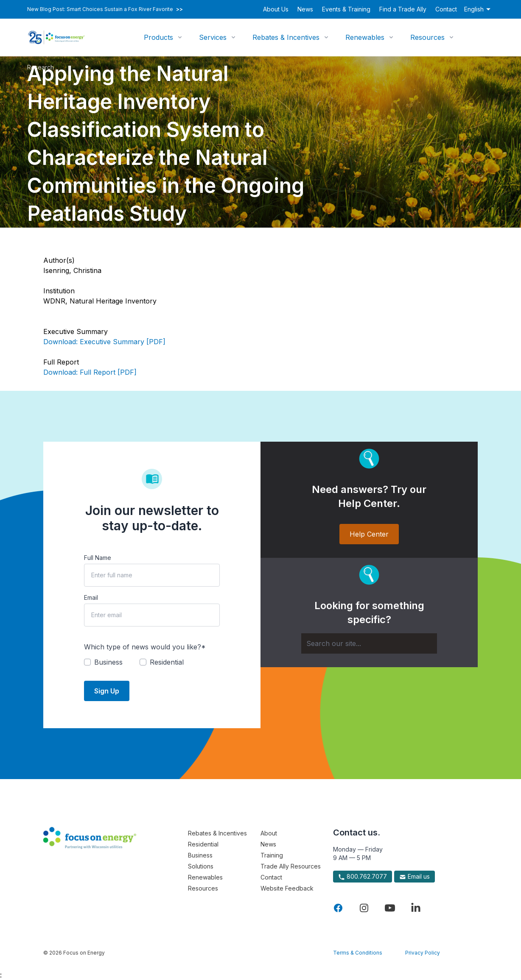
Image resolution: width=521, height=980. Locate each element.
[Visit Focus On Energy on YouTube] (390, 908)
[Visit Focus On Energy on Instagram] (364, 908)
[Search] (369, 643)
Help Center (369, 534)
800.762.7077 (363, 877)
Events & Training (346, 9)
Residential (203, 844)
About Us (276, 9)
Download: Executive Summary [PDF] (104, 342)
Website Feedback (287, 888)
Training (272, 855)
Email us (415, 877)
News (305, 9)
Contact (446, 9)
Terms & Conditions (358, 953)
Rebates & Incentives (286, 37)
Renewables (365, 37)
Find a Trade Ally (403, 9)
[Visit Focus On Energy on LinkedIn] (416, 908)
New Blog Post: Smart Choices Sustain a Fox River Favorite (105, 9)
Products (158, 37)
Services (213, 37)
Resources (427, 37)
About (269, 833)
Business (200, 855)
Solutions (201, 866)
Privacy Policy (423, 953)
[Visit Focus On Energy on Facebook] (338, 908)
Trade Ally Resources (291, 866)
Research (41, 67)
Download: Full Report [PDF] (90, 372)
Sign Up (107, 691)
